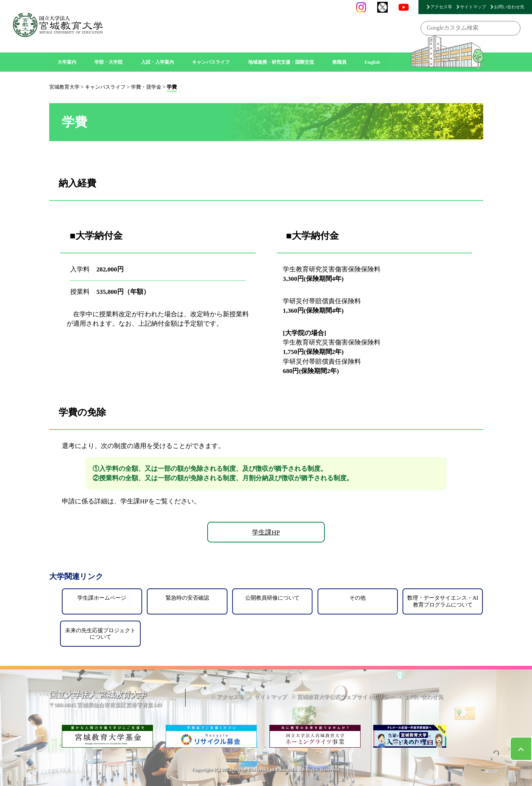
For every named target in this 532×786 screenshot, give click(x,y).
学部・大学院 (108, 62)
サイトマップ (473, 7)
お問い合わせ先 (509, 7)
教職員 (339, 62)
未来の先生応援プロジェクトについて (100, 633)
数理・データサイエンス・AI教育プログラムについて (443, 601)
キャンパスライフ (211, 62)
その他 (357, 598)
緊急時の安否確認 (187, 598)
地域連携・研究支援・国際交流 (281, 62)
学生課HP (266, 532)
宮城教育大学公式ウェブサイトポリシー (346, 696)
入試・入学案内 (158, 62)
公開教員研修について (272, 598)
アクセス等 (441, 7)
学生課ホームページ (102, 598)
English (372, 62)
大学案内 (67, 62)
